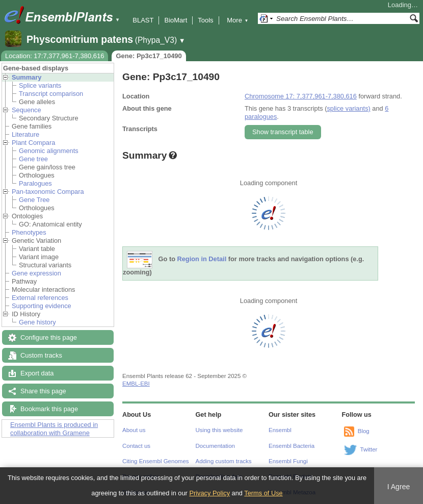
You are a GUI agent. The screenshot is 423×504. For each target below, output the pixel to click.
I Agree (399, 487)
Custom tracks (41, 355)
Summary (27, 77)
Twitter (369, 449)
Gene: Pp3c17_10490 (149, 56)
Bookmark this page (49, 409)
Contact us (136, 446)
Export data (37, 373)
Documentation (215, 446)
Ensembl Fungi (288, 461)
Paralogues (35, 183)
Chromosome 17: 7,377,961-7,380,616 (301, 96)
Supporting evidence (42, 306)
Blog (364, 431)
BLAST (143, 20)
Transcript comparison (51, 94)
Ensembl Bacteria (292, 446)
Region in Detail (202, 259)
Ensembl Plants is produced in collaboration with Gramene (54, 429)
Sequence (27, 110)
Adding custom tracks (224, 461)
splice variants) (348, 108)
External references (40, 298)
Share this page (43, 391)
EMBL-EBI (136, 384)
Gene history (37, 322)
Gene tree (33, 159)
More (237, 20)
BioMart (176, 20)
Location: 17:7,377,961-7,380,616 (55, 56)
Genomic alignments (49, 151)
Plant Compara (33, 143)
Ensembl (280, 430)
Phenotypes (29, 232)
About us (134, 430)
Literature (25, 134)
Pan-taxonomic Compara (48, 192)
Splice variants (40, 85)
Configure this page (49, 337)
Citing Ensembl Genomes (156, 461)
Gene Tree (34, 200)
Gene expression (36, 273)
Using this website (219, 430)
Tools (205, 20)
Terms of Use (263, 493)
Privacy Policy (209, 493)
